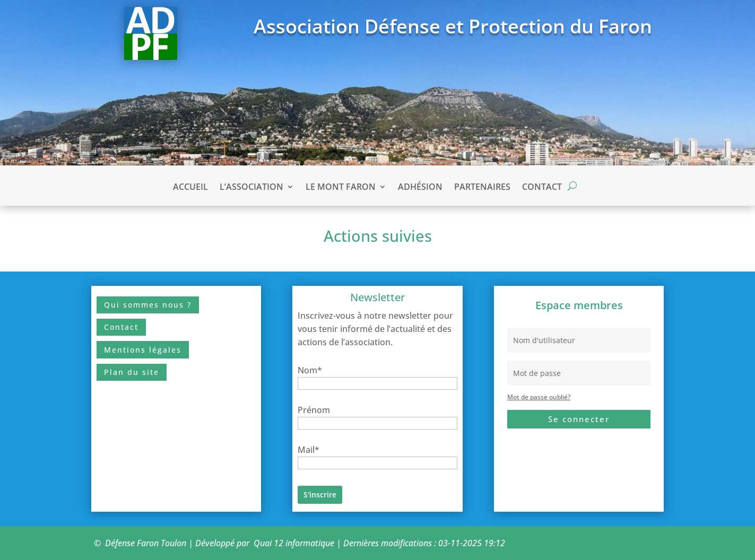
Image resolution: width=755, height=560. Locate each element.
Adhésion (420, 188)
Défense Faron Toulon (146, 543)
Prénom (314, 410)
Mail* (309, 450)
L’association (251, 188)
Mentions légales (143, 350)
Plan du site (132, 372)
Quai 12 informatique (294, 543)
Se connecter (579, 419)
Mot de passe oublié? (539, 397)
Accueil (190, 188)
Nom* (310, 370)
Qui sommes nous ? (148, 305)
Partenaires (482, 188)
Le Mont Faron (341, 188)
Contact (542, 188)
